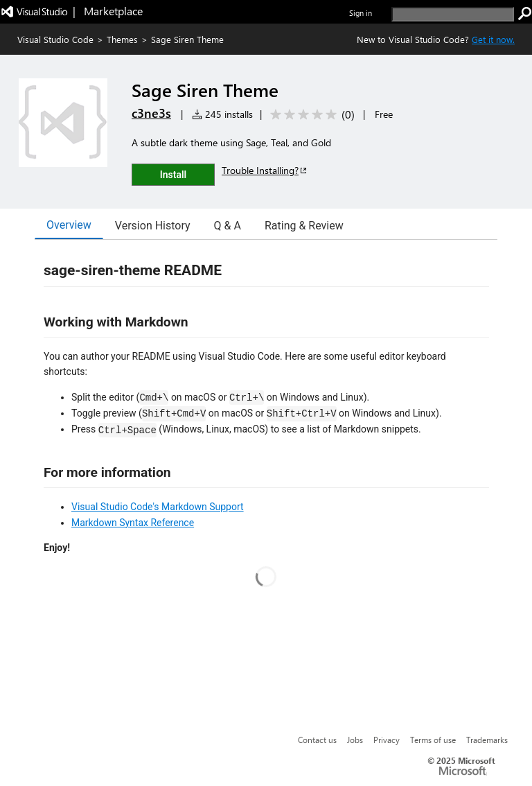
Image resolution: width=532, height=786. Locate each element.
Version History (153, 226)
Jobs (355, 740)
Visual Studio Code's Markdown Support (158, 507)
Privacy (387, 740)
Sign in (361, 13)
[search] (453, 14)
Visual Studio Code (55, 39)
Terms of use (433, 740)
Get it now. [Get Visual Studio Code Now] (493, 39)
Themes (122, 39)
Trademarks (487, 740)
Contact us (317, 740)
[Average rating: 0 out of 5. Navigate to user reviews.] (310, 115)
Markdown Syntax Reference (133, 523)
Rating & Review (304, 226)
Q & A (228, 226)
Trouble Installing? (265, 170)
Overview (69, 225)
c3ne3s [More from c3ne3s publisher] (151, 113)
